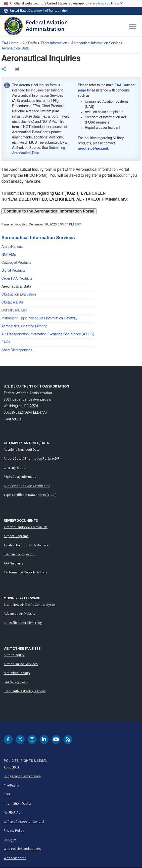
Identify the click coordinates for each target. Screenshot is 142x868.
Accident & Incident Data (22, 449)
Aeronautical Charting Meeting (24, 326)
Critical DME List (14, 310)
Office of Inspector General (24, 822)
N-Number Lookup (17, 673)
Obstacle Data (12, 303)
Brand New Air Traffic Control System (31, 605)
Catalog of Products (16, 263)
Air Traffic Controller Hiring (23, 623)
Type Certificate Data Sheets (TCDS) (30, 495)
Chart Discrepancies (17, 350)
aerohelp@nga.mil (93, 149)
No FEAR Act (13, 812)
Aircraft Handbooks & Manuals (26, 527)
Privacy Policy (14, 830)
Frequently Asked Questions (25, 691)
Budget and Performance (22, 776)
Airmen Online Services (21, 664)
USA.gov (10, 840)
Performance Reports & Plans (25, 572)
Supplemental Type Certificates (27, 486)
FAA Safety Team (16, 682)
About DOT (12, 767)
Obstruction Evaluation (19, 295)
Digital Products (13, 271)
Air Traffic (30, 43)
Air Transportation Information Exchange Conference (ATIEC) (48, 334)
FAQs (6, 342)
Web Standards (15, 858)
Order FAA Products (17, 279)
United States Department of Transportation (39, 10)
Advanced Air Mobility (20, 613)
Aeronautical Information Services (97, 43)
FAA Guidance (14, 563)
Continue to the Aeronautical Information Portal (49, 211)
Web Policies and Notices (22, 849)
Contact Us (13, 419)
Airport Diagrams (16, 536)
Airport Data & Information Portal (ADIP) (32, 458)
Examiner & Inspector (19, 554)
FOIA (7, 794)
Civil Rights (12, 785)
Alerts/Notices (12, 247)
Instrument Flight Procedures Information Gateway (39, 318)
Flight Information (54, 43)
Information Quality (18, 803)
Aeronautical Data (15, 48)
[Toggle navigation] (133, 27)
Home (10, 43)
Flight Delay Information (21, 477)
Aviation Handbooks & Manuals (26, 545)
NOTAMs (9, 255)
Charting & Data (15, 468)
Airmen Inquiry (14, 655)
